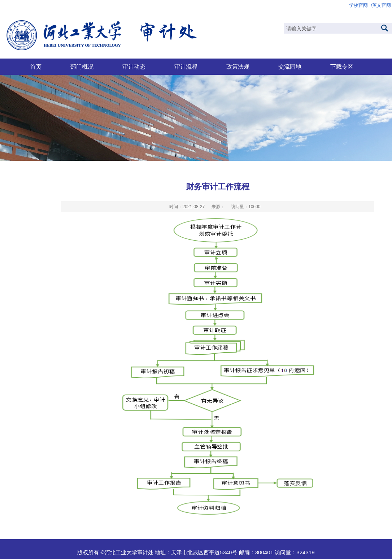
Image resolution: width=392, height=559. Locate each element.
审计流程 (186, 66)
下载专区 (342, 66)
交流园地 (290, 66)
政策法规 (238, 66)
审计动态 (134, 66)
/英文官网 (381, 5)
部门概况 (82, 66)
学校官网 (358, 5)
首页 (36, 66)
